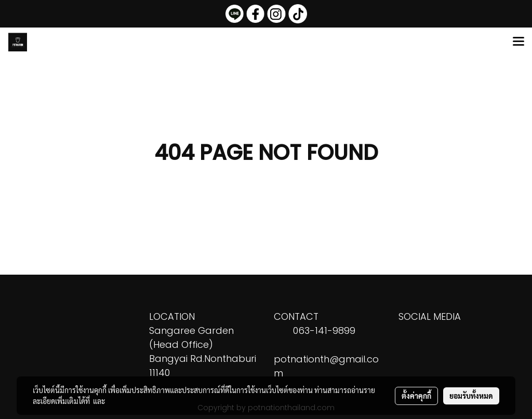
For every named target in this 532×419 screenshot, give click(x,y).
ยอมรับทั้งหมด (471, 396)
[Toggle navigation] (518, 42)
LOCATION (172, 316)
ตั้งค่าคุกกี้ (416, 396)
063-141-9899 (324, 330)
